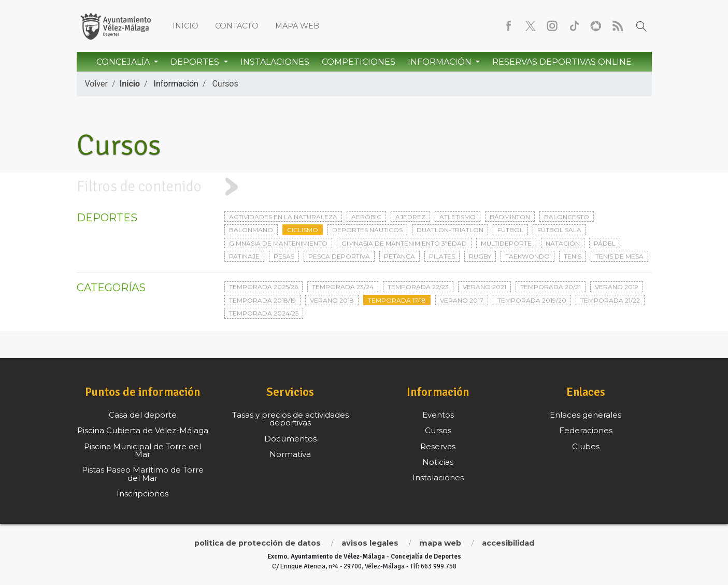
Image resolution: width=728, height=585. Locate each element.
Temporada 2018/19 (262, 300)
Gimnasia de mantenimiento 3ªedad (404, 243)
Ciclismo (303, 230)
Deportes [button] (196, 62)
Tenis (573, 256)
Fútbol (510, 230)
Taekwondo (527, 256)
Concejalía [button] (124, 62)
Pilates (442, 256)
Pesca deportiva (339, 256)
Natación (563, 243)
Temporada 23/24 (343, 287)
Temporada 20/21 (551, 287)
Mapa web (297, 26)
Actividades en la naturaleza (283, 217)
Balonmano (251, 230)
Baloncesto (567, 217)
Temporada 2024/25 (264, 313)
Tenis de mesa (619, 256)
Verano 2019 (617, 287)
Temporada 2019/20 (532, 300)
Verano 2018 (332, 300)
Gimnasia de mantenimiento (278, 243)
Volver (96, 84)
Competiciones (359, 62)
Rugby (480, 256)
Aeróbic (366, 217)
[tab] (364, 187)
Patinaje (244, 256)
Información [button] (441, 62)
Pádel (605, 243)
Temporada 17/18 (397, 300)
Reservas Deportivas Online (562, 62)
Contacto (237, 26)
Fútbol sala (559, 230)
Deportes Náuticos (367, 230)
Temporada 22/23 (418, 287)
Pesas (284, 256)
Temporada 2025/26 (263, 287)
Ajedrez (410, 217)
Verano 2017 (462, 300)
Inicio (185, 26)
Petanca (399, 256)
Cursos (225, 84)
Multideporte (506, 243)
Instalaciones (275, 62)
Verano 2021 (484, 287)
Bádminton (510, 217)
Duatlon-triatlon (450, 230)
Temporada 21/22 (610, 300)
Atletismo (458, 217)
